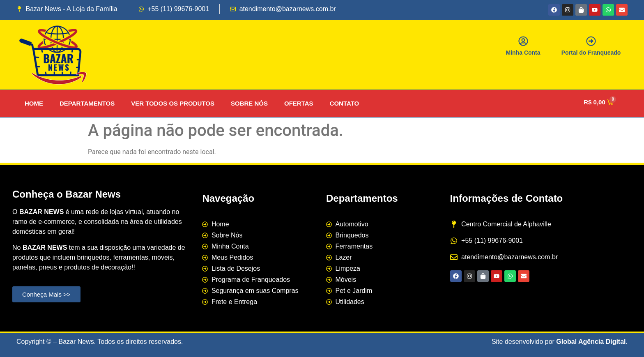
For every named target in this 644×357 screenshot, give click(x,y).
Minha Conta (523, 53)
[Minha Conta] (523, 41)
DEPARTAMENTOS (87, 103)
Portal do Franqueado (591, 53)
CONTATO (345, 103)
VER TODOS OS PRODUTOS (173, 103)
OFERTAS (299, 103)
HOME (34, 103)
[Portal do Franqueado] (591, 41)
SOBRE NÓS (249, 103)
